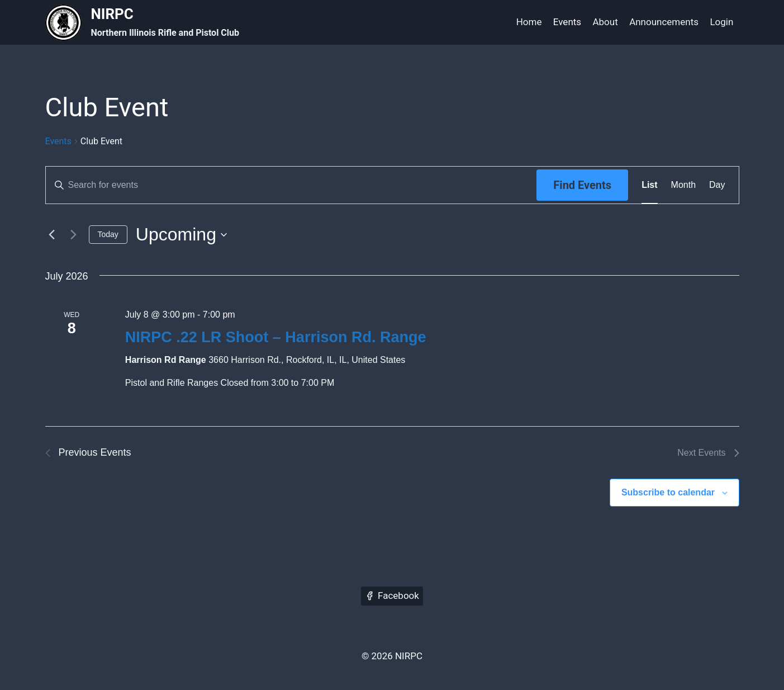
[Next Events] (74, 235)
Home (529, 22)
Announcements (664, 22)
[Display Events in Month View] (683, 185)
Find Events (582, 185)
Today (108, 234)
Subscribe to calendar (668, 492)
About (605, 22)
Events (567, 22)
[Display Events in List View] (649, 185)
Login (721, 22)
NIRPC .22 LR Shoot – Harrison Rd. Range (276, 337)
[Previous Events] (52, 235)
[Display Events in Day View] (717, 185)
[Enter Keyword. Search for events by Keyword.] (291, 185)
